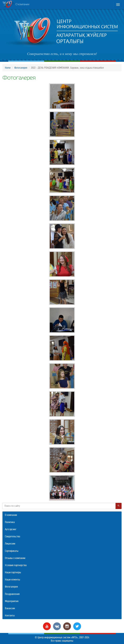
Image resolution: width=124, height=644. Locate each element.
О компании (16, 5)
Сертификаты (12, 551)
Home (8, 68)
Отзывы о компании (15, 558)
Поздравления (12, 594)
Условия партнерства (16, 565)
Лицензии (10, 544)
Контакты (10, 615)
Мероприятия (12, 601)
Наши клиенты (12, 580)
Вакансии (10, 608)
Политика (10, 522)
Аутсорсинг (11, 529)
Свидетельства (12, 536)
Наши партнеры (13, 572)
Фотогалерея (21, 68)
